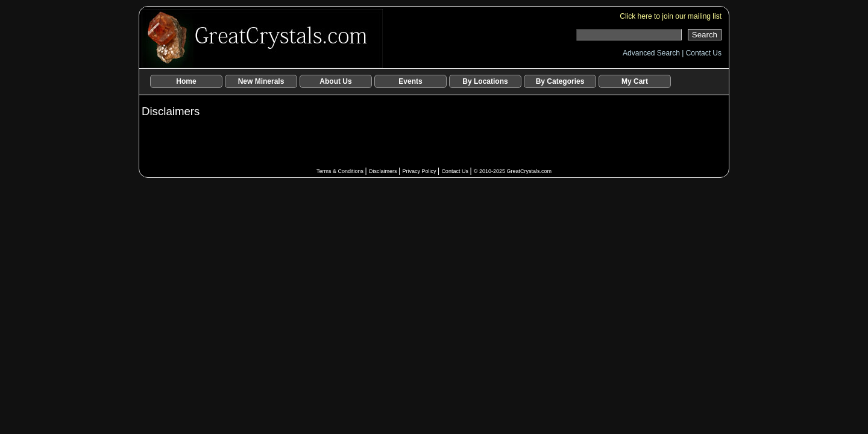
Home (186, 81)
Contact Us (704, 53)
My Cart (635, 81)
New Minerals (261, 81)
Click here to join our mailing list (671, 16)
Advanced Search (652, 53)
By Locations (485, 81)
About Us (335, 81)
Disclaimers (384, 171)
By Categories (560, 81)
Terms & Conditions (341, 171)
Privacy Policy (420, 171)
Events (410, 81)
